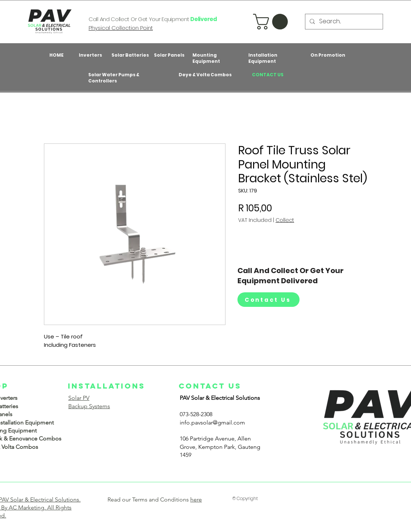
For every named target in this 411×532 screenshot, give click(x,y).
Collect (285, 220)
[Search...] (343, 22)
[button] (272, 22)
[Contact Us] (268, 300)
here (196, 499)
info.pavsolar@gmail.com (212, 423)
